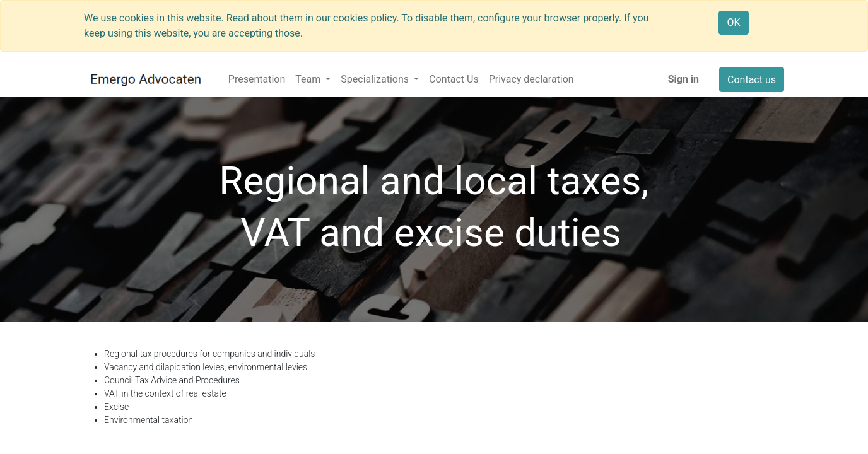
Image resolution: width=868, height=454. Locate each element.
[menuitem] (257, 79)
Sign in (683, 79)
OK (733, 22)
